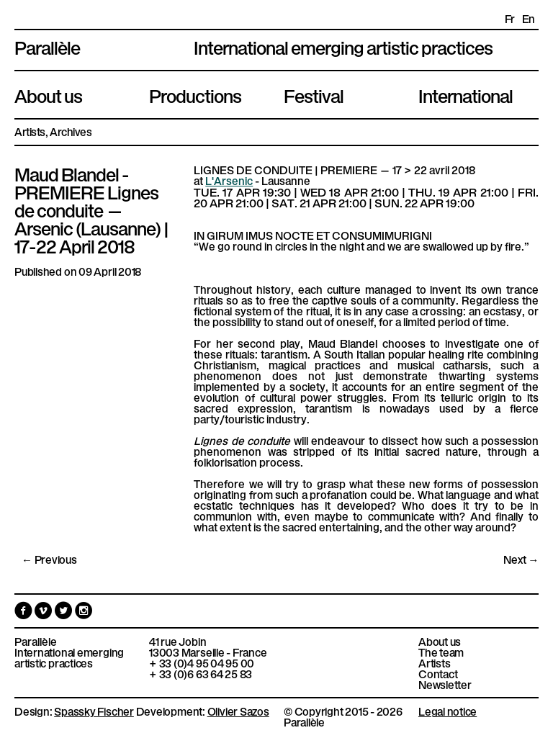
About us (48, 94)
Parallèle (47, 46)
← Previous (49, 559)
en (529, 18)
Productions (195, 94)
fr (510, 18)
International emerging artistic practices (69, 657)
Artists (30, 131)
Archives (71, 131)
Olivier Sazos (238, 711)
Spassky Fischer (94, 711)
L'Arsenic (229, 180)
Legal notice (448, 711)
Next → (521, 559)
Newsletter (445, 684)
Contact (438, 674)
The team (441, 652)
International (466, 94)
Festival (314, 94)
